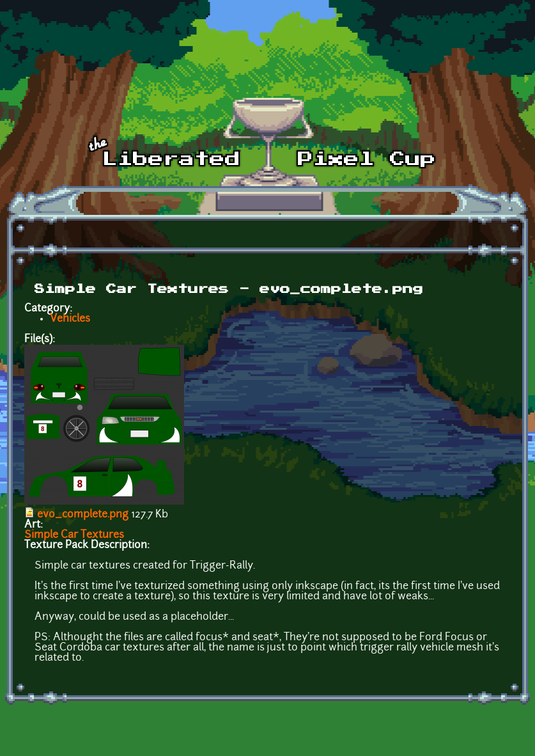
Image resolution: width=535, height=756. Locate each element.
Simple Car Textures (74, 535)
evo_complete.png (83, 515)
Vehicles (70, 319)
